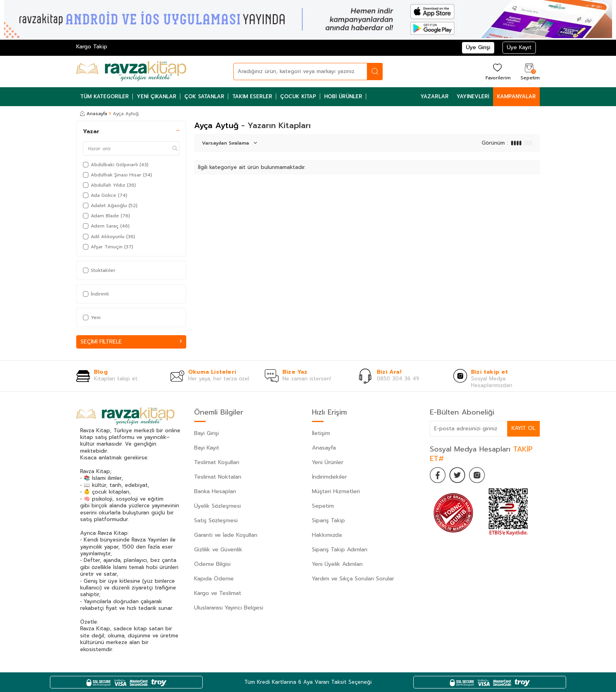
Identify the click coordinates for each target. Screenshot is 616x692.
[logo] (131, 72)
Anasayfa (94, 114)
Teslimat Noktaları (218, 477)
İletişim (321, 433)
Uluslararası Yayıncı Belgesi (229, 608)
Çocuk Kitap (298, 96)
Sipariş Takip (328, 520)
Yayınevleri (473, 96)
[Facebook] (438, 475)
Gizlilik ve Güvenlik (218, 550)
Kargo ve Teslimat (218, 593)
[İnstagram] (477, 475)
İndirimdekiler (329, 477)
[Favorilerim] (497, 71)
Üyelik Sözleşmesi (217, 506)
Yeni (92, 318)
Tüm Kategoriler (104, 96)
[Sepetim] (529, 71)
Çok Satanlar (204, 96)
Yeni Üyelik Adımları (337, 564)
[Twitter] (457, 475)
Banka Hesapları (215, 491)
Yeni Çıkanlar (157, 96)
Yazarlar (434, 96)
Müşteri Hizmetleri (336, 491)
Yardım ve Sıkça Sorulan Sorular (353, 579)
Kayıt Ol (523, 429)
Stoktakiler (99, 270)
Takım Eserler (252, 96)
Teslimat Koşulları (217, 462)
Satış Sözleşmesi (216, 520)
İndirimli (96, 294)
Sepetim (323, 506)
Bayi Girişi (206, 433)
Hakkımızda (327, 535)
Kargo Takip (92, 47)
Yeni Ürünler (328, 462)
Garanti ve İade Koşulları (226, 535)
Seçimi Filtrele (131, 342)
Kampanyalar (516, 96)
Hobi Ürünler (343, 96)
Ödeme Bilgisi (212, 564)
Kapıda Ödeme (214, 579)
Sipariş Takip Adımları (340, 550)
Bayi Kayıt (207, 448)
